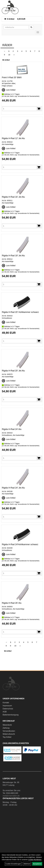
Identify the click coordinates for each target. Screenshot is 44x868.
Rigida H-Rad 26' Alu (12, 603)
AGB (5, 712)
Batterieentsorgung (11, 715)
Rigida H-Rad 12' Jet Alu (13, 138)
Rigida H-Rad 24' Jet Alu (13, 488)
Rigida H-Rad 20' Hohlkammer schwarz (20, 312)
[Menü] (38, 32)
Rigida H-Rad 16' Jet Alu (13, 197)
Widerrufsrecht (9, 734)
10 (9, 55)
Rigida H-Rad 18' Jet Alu (13, 256)
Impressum (7, 706)
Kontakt (6, 703)
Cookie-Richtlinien (35, 860)
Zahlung (6, 728)
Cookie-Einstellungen (13, 864)
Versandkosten (9, 731)
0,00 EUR (15, 19)
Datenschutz (8, 709)
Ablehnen (27, 864)
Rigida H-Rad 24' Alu (12, 429)
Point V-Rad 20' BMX (12, 77)
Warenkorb (7, 725)
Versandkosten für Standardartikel (28, 96)
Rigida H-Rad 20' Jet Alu (13, 371)
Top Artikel (7, 737)
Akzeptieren (37, 864)
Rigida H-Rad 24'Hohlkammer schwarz (20, 544)
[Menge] (19, 109)
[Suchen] (31, 27)
